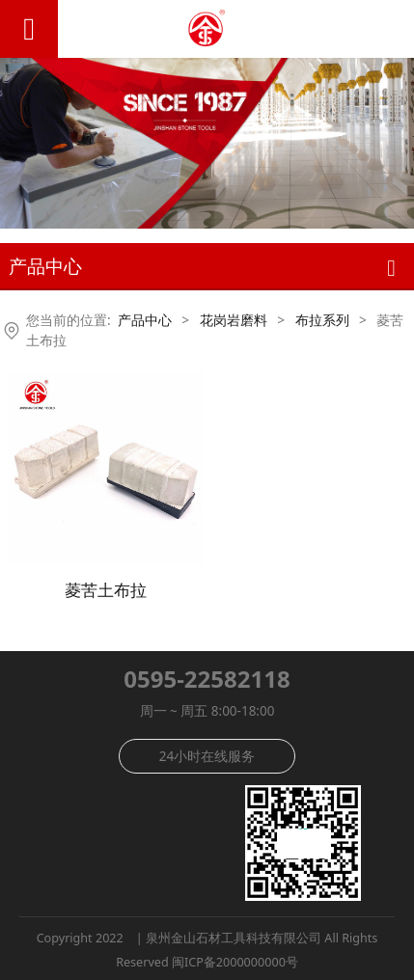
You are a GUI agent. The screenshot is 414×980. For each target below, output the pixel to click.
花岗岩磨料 (234, 320)
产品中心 (145, 320)
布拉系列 (322, 320)
